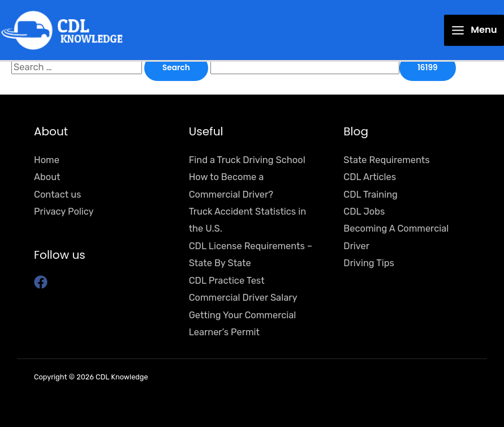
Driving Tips (369, 263)
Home (47, 160)
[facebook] (43, 282)
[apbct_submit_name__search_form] (428, 68)
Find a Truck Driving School (247, 160)
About (47, 177)
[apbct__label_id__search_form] (305, 67)
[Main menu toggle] (474, 30)
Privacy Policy (64, 212)
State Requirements (386, 160)
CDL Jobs (364, 212)
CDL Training (371, 195)
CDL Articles (370, 177)
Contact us (57, 195)
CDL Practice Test (227, 281)
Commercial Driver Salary (243, 298)
